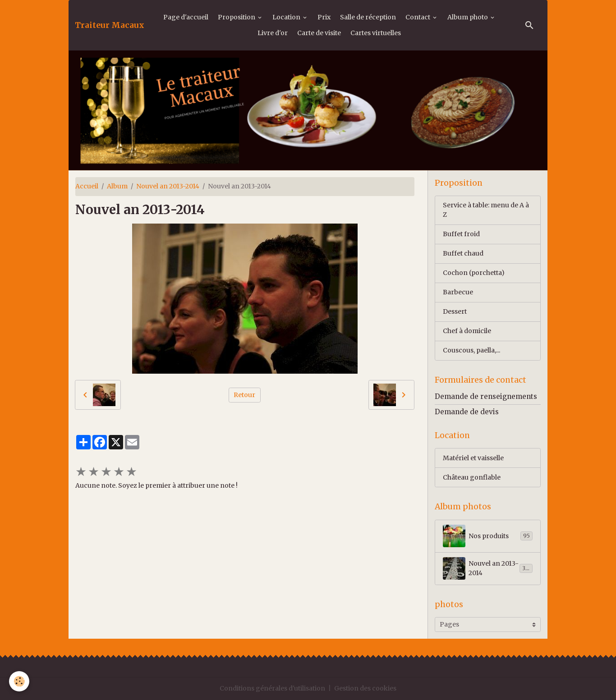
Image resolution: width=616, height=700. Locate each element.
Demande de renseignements (486, 396)
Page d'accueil (186, 17)
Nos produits (488, 536)
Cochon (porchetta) (474, 273)
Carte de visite (319, 33)
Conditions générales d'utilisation (272, 688)
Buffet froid (461, 234)
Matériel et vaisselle (473, 458)
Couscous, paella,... (471, 350)
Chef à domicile (467, 331)
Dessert (455, 311)
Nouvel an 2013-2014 (168, 186)
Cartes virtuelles (376, 33)
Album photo (468, 17)
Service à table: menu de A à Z (486, 210)
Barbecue (458, 292)
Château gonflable (472, 477)
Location (287, 17)
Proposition (237, 17)
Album (117, 186)
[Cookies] (19, 681)
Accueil (87, 186)
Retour (244, 395)
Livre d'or (273, 33)
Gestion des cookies (365, 688)
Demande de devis (467, 412)
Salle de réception (368, 17)
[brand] (110, 25)
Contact (418, 17)
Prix (324, 17)
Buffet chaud (463, 253)
